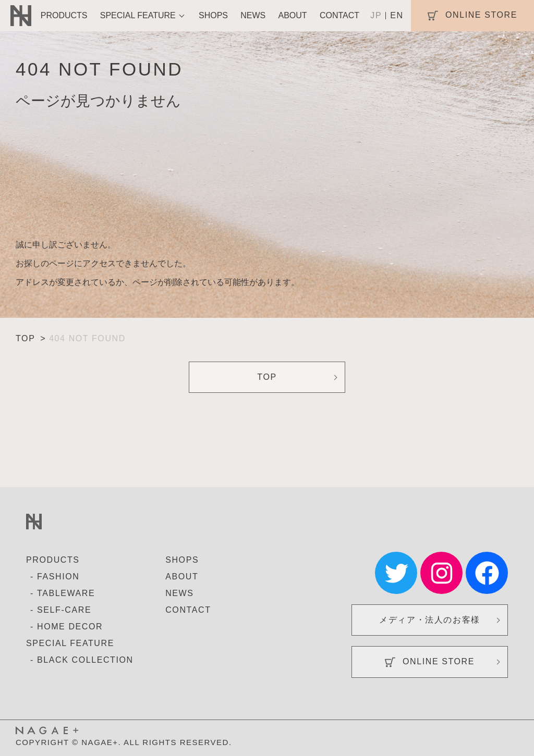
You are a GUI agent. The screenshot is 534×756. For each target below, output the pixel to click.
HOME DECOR (70, 627)
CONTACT (339, 15)
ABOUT (293, 15)
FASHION (58, 577)
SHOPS (213, 15)
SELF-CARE (64, 610)
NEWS (253, 15)
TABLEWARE (66, 593)
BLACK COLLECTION (85, 660)
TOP (267, 377)
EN (397, 15)
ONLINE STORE (430, 662)
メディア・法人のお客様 (430, 620)
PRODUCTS (64, 15)
